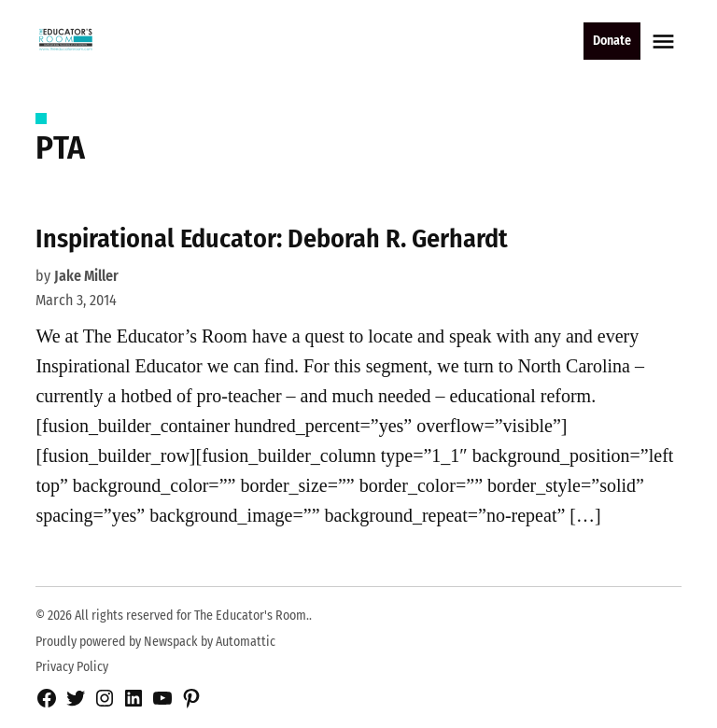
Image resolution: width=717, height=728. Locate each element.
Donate (612, 41)
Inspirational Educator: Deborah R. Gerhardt (272, 238)
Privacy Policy (72, 667)
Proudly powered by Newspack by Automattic (155, 642)
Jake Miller (86, 276)
